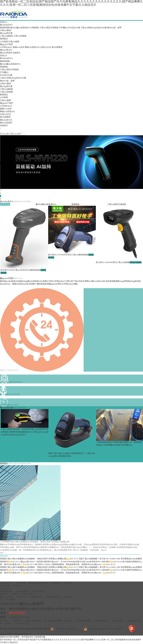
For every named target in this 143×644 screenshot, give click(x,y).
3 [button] (0, 196)
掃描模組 (35, 28)
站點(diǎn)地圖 (21, 634)
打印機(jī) (63, 28)
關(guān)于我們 (6, 44)
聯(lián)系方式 (6, 50)
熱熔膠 (8, 623)
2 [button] (0, 193)
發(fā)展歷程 (57, 47)
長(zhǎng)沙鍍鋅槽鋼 (53, 621)
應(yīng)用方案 (6, 33)
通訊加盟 (69, 621)
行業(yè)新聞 (14, 42)
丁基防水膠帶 (117, 621)
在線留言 (16, 53)
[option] (71, 162)
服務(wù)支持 (19, 47)
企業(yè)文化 (46, 47)
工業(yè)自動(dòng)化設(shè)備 (93, 28)
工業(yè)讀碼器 (6, 36)
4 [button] (0, 199)
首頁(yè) (4, 22)
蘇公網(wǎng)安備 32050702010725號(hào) (105, 629)
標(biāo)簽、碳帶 (7, 81)
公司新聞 (4, 42)
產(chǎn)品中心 (7, 25)
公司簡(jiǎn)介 (6, 47)
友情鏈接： (5, 621)
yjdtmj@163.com (19, 617)
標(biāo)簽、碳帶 (114, 28)
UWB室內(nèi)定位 (22, 623)
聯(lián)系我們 (6, 53)
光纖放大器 (18, 621)
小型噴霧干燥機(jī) (84, 621)
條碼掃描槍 (5, 28)
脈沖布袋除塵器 (102, 621)
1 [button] (0, 190)
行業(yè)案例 (5, 30)
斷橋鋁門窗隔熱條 (33, 621)
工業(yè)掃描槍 (20, 36)
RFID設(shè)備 (74, 28)
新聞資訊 (4, 39)
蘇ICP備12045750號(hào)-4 (67, 629)
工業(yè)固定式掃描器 (49, 28)
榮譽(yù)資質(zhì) (32, 47)
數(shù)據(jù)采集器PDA (20, 28)
